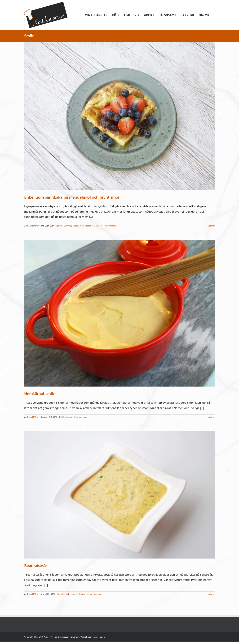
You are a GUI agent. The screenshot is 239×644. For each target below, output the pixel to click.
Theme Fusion (99, 637)
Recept (88, 226)
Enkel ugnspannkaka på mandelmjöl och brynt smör (72, 197)
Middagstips (78, 226)
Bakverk (59, 226)
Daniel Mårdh (33, 226)
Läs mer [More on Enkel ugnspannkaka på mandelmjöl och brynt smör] (211, 226)
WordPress (86, 637)
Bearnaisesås (36, 566)
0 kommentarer (111, 226)
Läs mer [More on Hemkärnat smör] (211, 417)
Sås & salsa (80, 594)
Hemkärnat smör (39, 394)
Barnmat (68, 226)
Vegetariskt (97, 226)
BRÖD (62, 417)
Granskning (62, 594)
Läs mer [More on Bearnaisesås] (211, 594)
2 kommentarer (94, 594)
